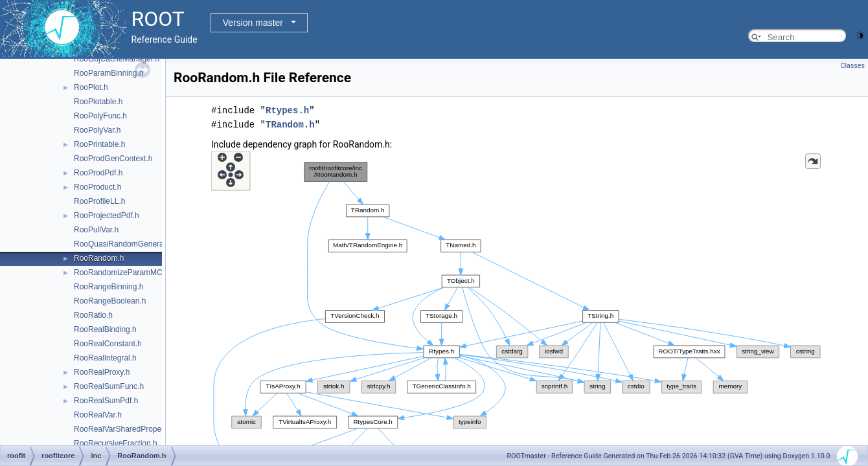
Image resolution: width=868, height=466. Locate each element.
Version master (253, 23)
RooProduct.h (97, 187)
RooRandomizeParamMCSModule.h (137, 272)
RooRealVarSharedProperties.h (128, 429)
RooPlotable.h (98, 102)
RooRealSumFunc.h (109, 386)
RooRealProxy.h (102, 372)
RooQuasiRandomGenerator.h (126, 244)
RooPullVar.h (96, 230)
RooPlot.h (91, 87)
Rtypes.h (287, 110)
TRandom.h (290, 125)
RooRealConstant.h (108, 344)
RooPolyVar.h (97, 130)
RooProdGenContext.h (113, 159)
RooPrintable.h (99, 144)
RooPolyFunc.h (100, 116)
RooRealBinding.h (105, 329)
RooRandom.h (99, 258)
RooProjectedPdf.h (107, 216)
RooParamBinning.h (108, 73)
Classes (853, 66)
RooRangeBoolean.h (110, 301)
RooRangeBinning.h (108, 287)
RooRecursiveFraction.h (116, 443)
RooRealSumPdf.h (106, 401)
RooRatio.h (93, 315)
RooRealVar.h (98, 415)
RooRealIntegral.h (105, 358)
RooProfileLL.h (99, 201)
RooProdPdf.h (98, 173)
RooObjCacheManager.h (117, 59)
